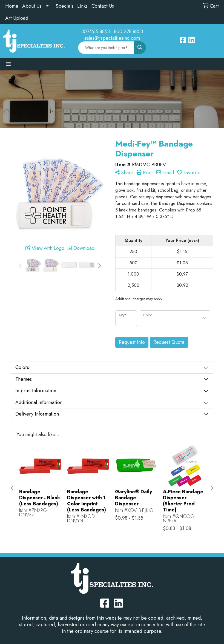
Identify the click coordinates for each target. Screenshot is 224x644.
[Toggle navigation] (8, 64)
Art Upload (17, 18)
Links (82, 6)
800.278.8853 (128, 32)
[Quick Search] (106, 48)
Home (12, 6)
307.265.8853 (96, 32)
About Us (32, 6)
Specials (64, 6)
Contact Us (103, 6)
